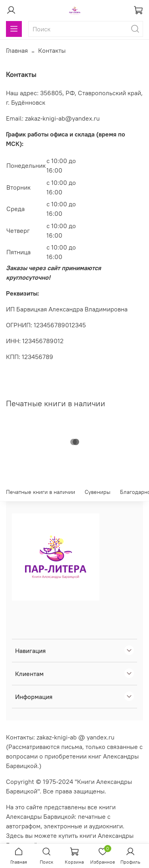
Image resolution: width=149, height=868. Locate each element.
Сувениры (98, 492)
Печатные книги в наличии (41, 492)
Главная (17, 50)
